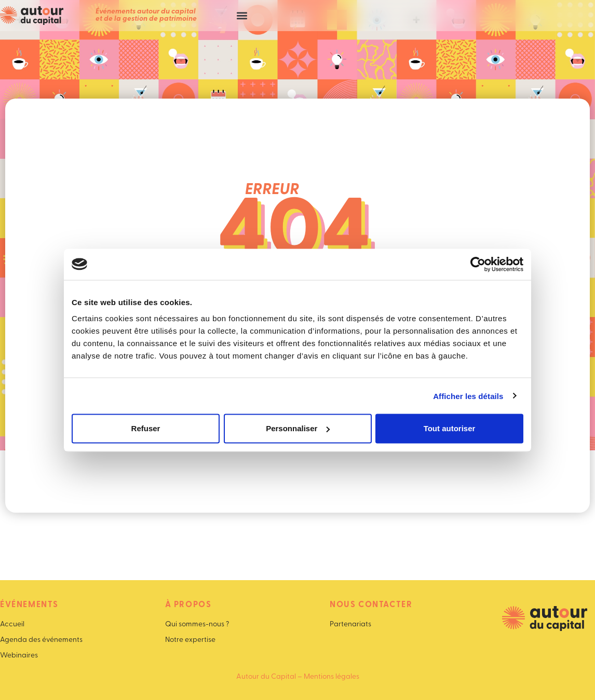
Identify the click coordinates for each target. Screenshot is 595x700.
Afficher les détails (468, 396)
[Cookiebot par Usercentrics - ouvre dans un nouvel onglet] (478, 264)
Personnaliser (298, 428)
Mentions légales (332, 677)
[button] (242, 16)
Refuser (146, 428)
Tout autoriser (450, 428)
